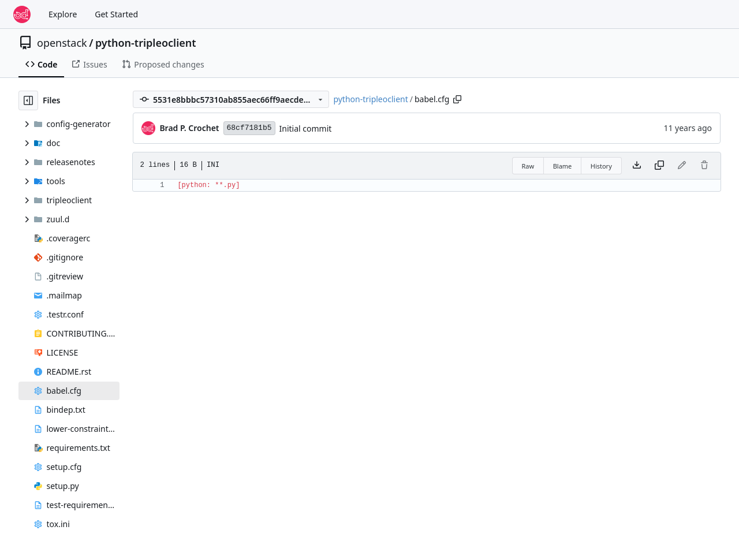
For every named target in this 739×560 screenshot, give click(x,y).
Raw (528, 166)
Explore (63, 14)
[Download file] (637, 166)
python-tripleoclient (146, 43)
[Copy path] (457, 99)
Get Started (116, 14)
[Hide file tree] (28, 100)
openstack (62, 43)
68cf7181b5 (249, 128)
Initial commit (306, 128)
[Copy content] (659, 166)
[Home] (22, 14)
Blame (563, 166)
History (601, 166)
